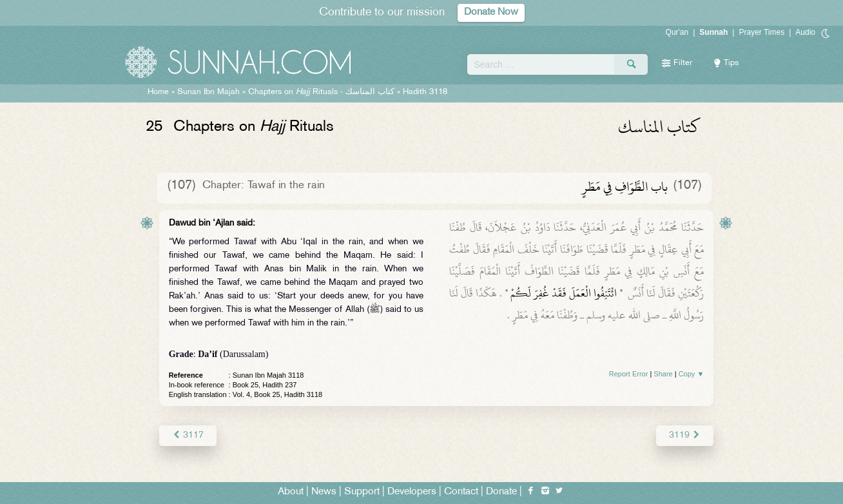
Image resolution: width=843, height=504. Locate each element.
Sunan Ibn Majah (208, 92)
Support (362, 492)
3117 (188, 435)
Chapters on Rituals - (323, 92)
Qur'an (677, 32)
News (324, 492)
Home (158, 92)
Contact (461, 492)
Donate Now (491, 13)
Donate (501, 492)
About (291, 492)
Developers (412, 492)
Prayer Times (761, 32)
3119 (685, 435)
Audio (805, 32)
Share (663, 374)
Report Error (629, 374)
